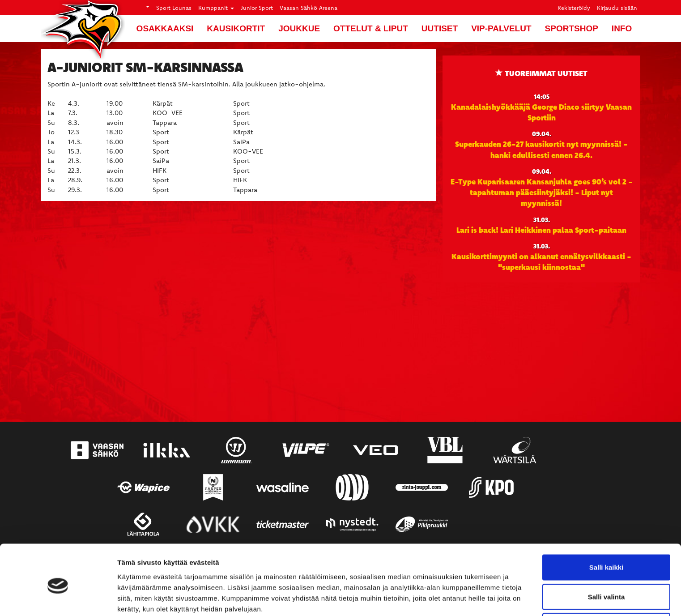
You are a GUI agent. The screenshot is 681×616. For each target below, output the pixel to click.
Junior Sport (257, 8)
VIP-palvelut (501, 28)
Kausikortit (236, 28)
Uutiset (440, 28)
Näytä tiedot (479, 598)
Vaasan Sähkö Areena (309, 8)
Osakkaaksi (165, 28)
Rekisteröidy (574, 8)
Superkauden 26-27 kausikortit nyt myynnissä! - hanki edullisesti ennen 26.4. (541, 149)
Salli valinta (607, 558)
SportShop (572, 28)
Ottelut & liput (371, 28)
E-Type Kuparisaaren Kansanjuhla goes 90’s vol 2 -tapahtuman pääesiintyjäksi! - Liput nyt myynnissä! (542, 192)
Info (622, 28)
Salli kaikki (607, 528)
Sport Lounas (174, 8)
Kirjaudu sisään (617, 8)
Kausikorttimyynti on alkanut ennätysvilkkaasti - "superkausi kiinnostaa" (541, 261)
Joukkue (299, 28)
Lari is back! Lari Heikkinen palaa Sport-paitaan (541, 230)
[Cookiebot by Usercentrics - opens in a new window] (58, 599)
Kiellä (606, 587)
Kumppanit (216, 8)
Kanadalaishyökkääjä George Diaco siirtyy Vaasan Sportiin (541, 112)
